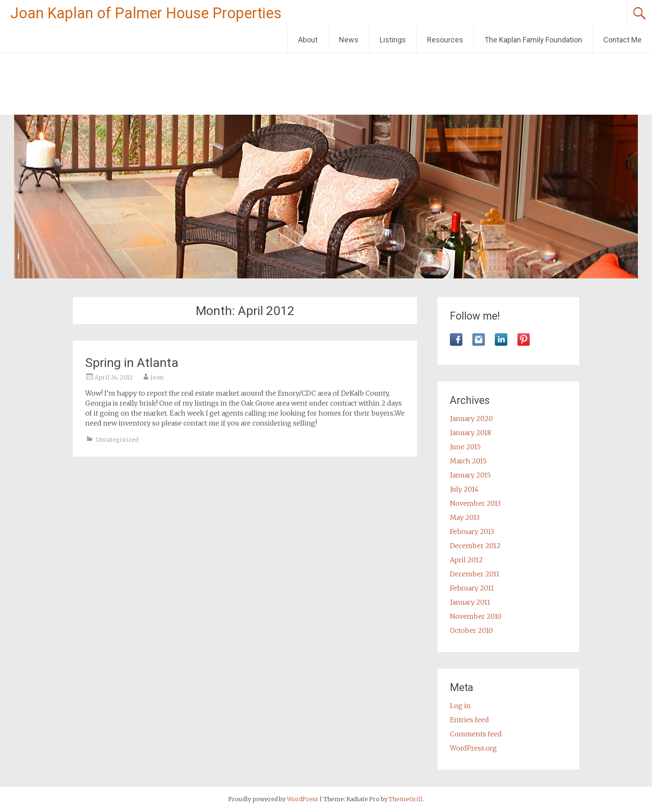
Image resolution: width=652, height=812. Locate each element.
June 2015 (465, 447)
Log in (460, 706)
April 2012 (466, 560)
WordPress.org (473, 748)
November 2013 (475, 503)
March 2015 (468, 461)
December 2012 (475, 546)
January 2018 (470, 433)
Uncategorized (117, 440)
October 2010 (471, 630)
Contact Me (622, 40)
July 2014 (464, 489)
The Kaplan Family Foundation (533, 40)
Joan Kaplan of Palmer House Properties (146, 13)
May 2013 (465, 517)
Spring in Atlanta (132, 363)
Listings (393, 40)
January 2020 (471, 418)
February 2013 (472, 531)
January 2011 (470, 602)
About (308, 40)
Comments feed (476, 734)
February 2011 (472, 588)
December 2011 (475, 574)
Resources (445, 40)
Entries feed (469, 720)
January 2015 (470, 475)
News (349, 40)
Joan (157, 377)
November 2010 (476, 616)
